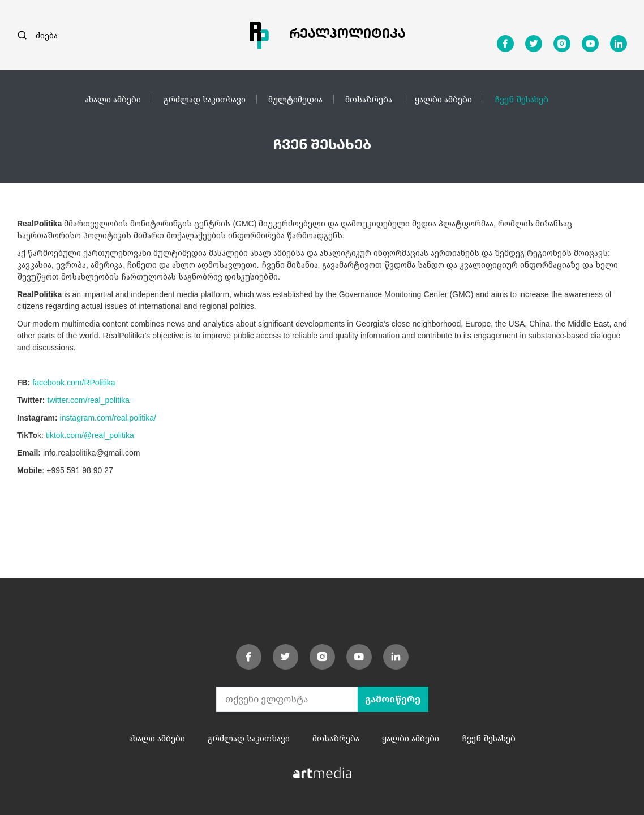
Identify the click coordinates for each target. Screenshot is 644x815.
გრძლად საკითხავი (205, 99)
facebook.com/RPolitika (74, 382)
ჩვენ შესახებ (521, 99)
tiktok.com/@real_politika (90, 435)
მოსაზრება (369, 99)
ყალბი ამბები (443, 99)
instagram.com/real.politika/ (108, 417)
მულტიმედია (295, 99)
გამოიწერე (393, 699)
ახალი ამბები (113, 99)
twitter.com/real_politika (89, 400)
